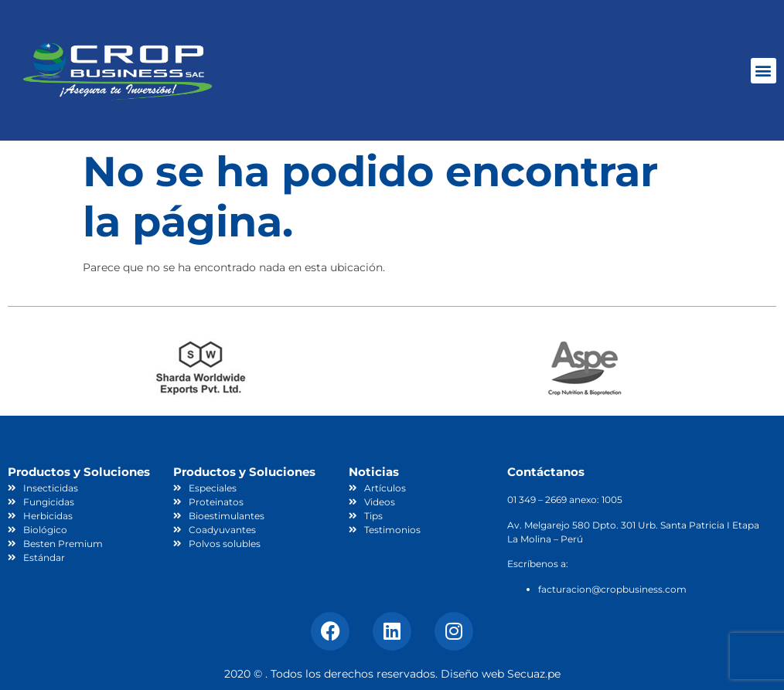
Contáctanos (546, 472)
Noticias (374, 472)
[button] (764, 71)
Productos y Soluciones (79, 472)
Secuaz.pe (534, 674)
